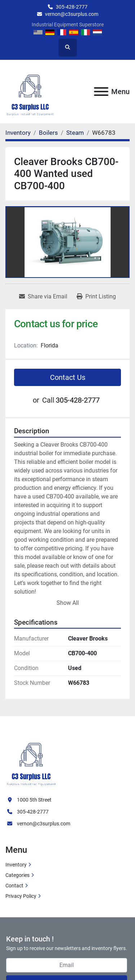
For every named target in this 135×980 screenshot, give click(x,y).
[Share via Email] (43, 297)
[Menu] (101, 92)
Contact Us (68, 377)
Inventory (16, 865)
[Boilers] (48, 133)
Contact (14, 886)
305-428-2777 (72, 7)
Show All (68, 603)
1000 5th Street (34, 800)
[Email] (67, 965)
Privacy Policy (21, 896)
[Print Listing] (96, 297)
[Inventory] (18, 133)
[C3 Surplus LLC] (31, 760)
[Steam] (75, 133)
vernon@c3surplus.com (72, 14)
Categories (17, 875)
